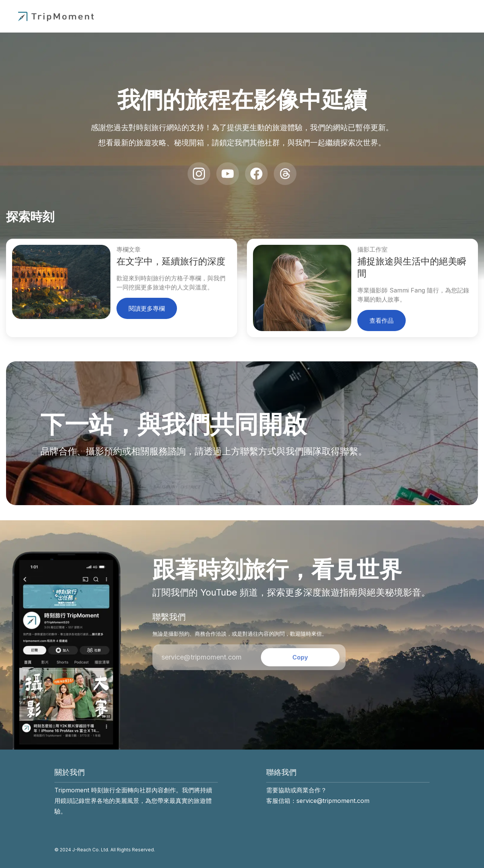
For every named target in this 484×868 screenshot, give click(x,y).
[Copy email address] (300, 657)
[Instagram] (199, 174)
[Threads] (285, 174)
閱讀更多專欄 (147, 308)
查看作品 (382, 320)
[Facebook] (256, 174)
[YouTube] (228, 174)
